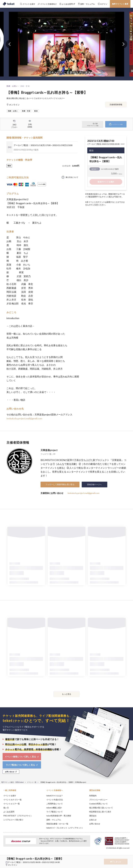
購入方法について (72, 177)
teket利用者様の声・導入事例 (59, 816)
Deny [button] (111, 855)
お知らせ (93, 820)
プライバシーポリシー (98, 800)
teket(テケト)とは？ (55, 796)
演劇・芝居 (25, 86)
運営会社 (93, 816)
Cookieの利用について (98, 804)
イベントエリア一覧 (12, 804)
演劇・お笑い (12, 86)
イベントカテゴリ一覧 (12, 800)
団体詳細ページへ (94, 484)
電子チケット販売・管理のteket (12, 782)
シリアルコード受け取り (13, 820)
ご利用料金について (55, 804)
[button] (4, 858)
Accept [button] (124, 855)
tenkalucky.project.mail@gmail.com (24, 418)
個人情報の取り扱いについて (101, 808)
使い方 (6, 808)
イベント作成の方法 (55, 800)
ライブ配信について (55, 812)
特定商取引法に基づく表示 (100, 812)
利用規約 (93, 796)
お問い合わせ (95, 824)
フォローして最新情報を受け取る (60, 484)
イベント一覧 (32, 782)
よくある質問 (9, 812)
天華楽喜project (49, 450)
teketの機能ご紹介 (54, 808)
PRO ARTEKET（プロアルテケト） (18, 816)
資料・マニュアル (54, 820)
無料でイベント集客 (120, 4)
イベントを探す (10, 796)
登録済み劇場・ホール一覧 (57, 824)
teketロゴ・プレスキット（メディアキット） (65, 828)
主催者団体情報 (116, 104)
